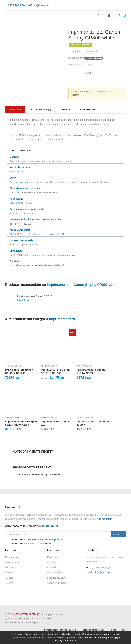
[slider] (75, 72)
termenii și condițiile (35, 543)
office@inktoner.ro (103, 572)
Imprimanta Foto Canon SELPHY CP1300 (55, 371)
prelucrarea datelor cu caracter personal (44, 539)
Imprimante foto (13, 366)
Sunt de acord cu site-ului (28, 544)
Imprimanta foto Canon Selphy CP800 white (37, 474)
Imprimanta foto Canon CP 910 (35, 296)
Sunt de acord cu (34, 539)
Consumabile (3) (41, 110)
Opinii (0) (66, 110)
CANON (85, 65)
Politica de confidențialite (93, 630)
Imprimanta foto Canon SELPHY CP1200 (19, 371)
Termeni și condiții (118, 630)
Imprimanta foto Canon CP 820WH (93, 423)
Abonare (118, 534)
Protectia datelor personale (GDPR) (60, 630)
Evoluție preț (89, 110)
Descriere (15, 110)
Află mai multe (105, 519)
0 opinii (89, 73)
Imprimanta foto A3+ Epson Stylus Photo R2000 (22, 423)
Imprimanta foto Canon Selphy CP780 (91, 371)
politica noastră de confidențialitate (95, 637)
